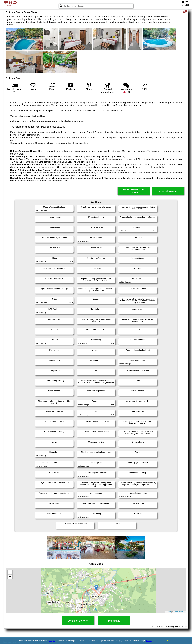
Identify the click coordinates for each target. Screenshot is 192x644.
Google (52, 641)
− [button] (10, 577)
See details (114, 621)
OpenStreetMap (180, 612)
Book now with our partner (134, 191)
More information (168, 191)
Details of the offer (78, 621)
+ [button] (10, 572)
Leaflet (168, 612)
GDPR (149, 641)
